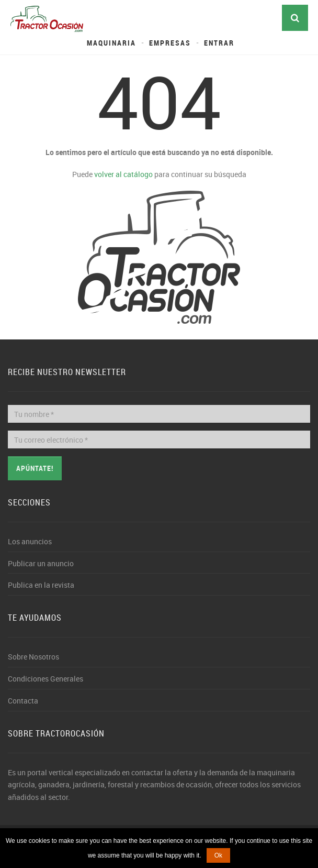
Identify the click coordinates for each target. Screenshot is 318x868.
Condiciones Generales (46, 679)
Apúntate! (35, 468)
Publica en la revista (41, 585)
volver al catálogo (123, 174)
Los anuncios (30, 541)
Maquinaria (111, 43)
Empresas (170, 43)
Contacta (23, 701)
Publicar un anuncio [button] (41, 563)
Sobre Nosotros (33, 657)
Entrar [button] (219, 43)
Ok (218, 855)
